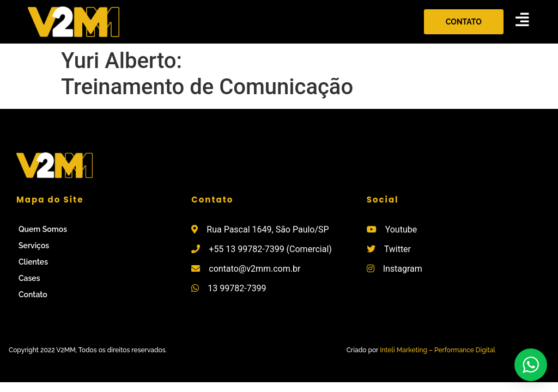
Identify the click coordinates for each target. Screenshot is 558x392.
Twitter (398, 249)
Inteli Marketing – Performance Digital (438, 350)
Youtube (401, 229)
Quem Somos (43, 229)
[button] (464, 22)
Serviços (34, 246)
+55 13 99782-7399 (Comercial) (270, 249)
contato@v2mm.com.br (254, 269)
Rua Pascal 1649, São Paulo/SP (268, 229)
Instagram (403, 269)
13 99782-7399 (237, 288)
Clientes (33, 262)
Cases (29, 278)
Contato (33, 295)
